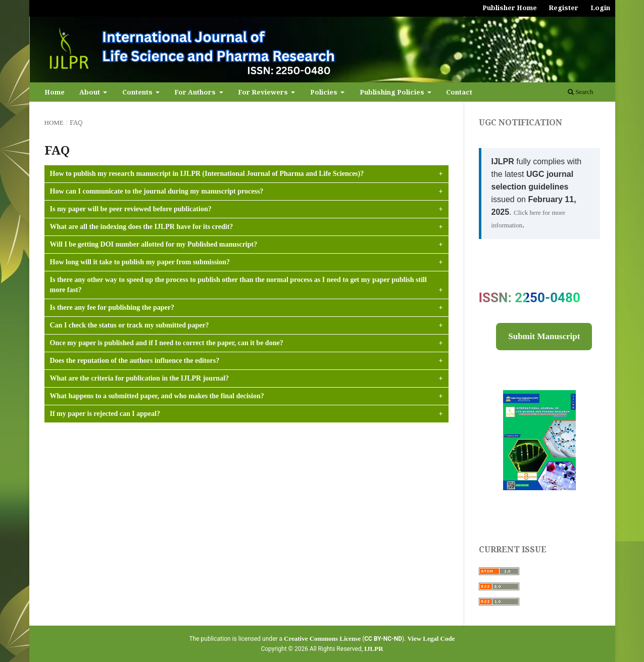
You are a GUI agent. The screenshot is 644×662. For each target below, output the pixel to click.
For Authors (196, 92)
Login (600, 8)
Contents (138, 92)
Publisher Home (510, 8)
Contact (459, 92)
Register (563, 8)
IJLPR (374, 649)
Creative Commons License (322, 639)
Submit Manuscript (544, 336)
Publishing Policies (393, 92)
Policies (325, 92)
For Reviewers (264, 92)
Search (581, 92)
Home (55, 92)
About (90, 92)
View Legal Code (431, 639)
